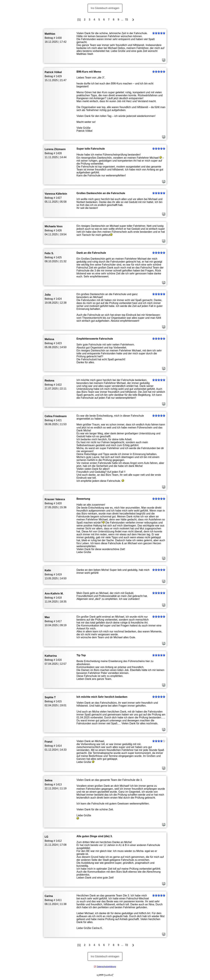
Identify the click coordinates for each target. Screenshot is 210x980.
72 (126, 19)
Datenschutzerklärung (106, 967)
